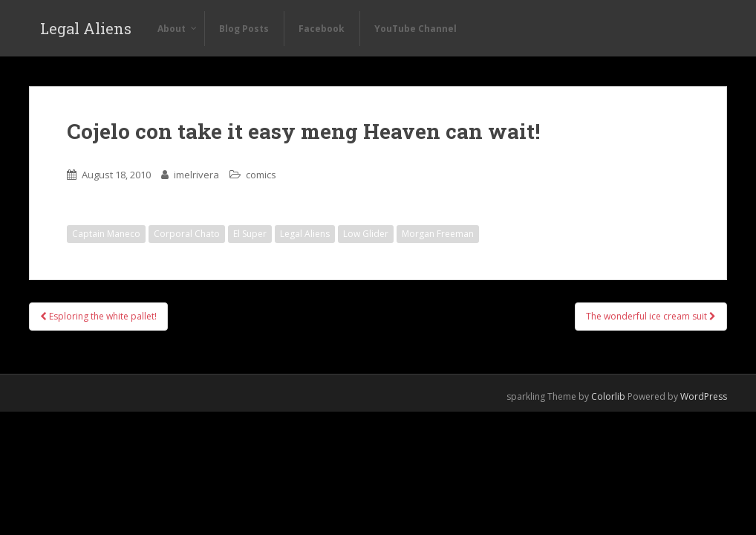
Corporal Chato (187, 234)
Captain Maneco (106, 234)
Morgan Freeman (438, 234)
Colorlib (608, 396)
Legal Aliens (86, 28)
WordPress (704, 396)
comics (261, 175)
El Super (250, 234)
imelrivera (196, 175)
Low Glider (366, 234)
